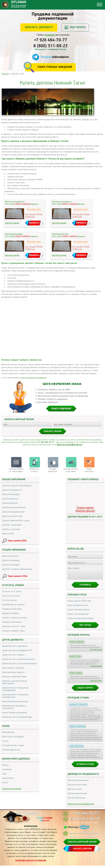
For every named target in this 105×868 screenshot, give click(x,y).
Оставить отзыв (85, 767)
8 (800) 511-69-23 (50, 46)
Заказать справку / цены (14, 631)
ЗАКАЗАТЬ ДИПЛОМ (82, 851)
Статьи (5, 741)
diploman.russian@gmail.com (70, 445)
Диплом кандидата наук (13, 512)
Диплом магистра (10, 499)
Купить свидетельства (78, 608)
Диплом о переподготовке (14, 677)
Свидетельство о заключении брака (19, 659)
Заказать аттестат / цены (14, 626)
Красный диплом (10, 503)
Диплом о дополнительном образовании (15, 682)
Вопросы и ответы (34, 470)
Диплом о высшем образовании (17, 486)
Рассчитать (78, 27)
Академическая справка (13, 605)
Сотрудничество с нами (13, 745)
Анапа (5, 783)
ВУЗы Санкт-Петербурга (13, 737)
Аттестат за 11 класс (12, 592)
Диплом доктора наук (12, 516)
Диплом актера (75, 792)
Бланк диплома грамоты (13, 672)
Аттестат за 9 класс (11, 596)
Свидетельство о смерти (13, 655)
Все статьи (85, 628)
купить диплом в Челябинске (33, 378)
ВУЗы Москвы (8, 732)
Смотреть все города (12, 789)
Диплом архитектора (77, 796)
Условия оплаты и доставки (71, 470)
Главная (5, 74)
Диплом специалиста (12, 490)
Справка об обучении (12, 609)
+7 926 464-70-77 (51, 40)
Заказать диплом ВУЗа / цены (16, 521)
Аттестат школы (10, 600)
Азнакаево (7, 769)
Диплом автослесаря (77, 787)
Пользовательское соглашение (31, 863)
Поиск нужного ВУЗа (17, 541)
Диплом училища (10, 556)
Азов (4, 774)
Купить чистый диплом (78, 616)
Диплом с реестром (11, 529)
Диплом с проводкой (12, 525)
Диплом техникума (11, 560)
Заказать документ (39, 27)
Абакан (5, 765)
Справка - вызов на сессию (15, 618)
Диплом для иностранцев (14, 507)
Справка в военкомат (12, 622)
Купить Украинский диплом (15, 713)
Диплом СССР (8, 534)
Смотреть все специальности (81, 806)
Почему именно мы (11, 750)
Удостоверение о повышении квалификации (15, 696)
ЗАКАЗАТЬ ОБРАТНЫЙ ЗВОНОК (82, 844)
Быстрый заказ (34, 209)
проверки (49, 35)
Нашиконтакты (89, 470)
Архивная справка (11, 613)
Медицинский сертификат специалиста (14, 707)
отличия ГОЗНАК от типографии (16, 470)
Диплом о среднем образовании (17, 569)
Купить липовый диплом (79, 612)
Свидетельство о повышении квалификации (15, 689)
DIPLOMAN (27, 816)
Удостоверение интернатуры (15, 701)
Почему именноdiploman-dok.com (85, 509)
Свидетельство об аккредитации (17, 717)
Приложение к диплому (13, 668)
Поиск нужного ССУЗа (17, 576)
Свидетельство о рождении (15, 646)
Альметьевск (8, 778)
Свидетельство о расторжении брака (19, 664)
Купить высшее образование (81, 621)
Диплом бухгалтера (77, 800)
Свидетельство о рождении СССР (17, 650)
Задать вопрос (85, 690)
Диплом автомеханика (78, 783)
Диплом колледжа (11, 565)
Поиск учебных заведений (55, 67)
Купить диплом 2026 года (79, 603)
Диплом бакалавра (11, 494)
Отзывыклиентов (53, 470)
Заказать (34, 223)
